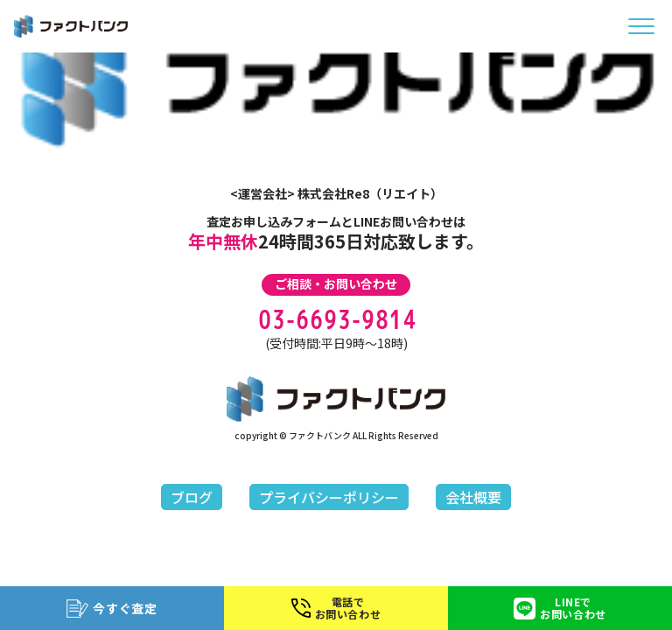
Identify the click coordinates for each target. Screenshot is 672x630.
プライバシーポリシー (329, 497)
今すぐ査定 (112, 609)
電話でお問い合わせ (336, 608)
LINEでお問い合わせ (560, 608)
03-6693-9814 (336, 320)
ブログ (192, 497)
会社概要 (473, 497)
